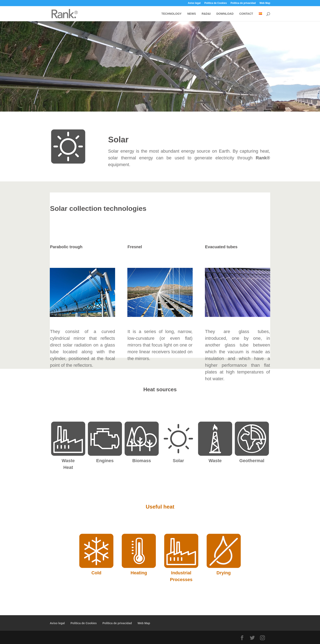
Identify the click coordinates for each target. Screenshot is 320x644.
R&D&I (206, 14)
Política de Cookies (216, 3)
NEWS (192, 14)
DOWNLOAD (225, 14)
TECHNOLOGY (172, 14)
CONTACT (246, 14)
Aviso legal (194, 3)
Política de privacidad (243, 3)
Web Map (265, 3)
